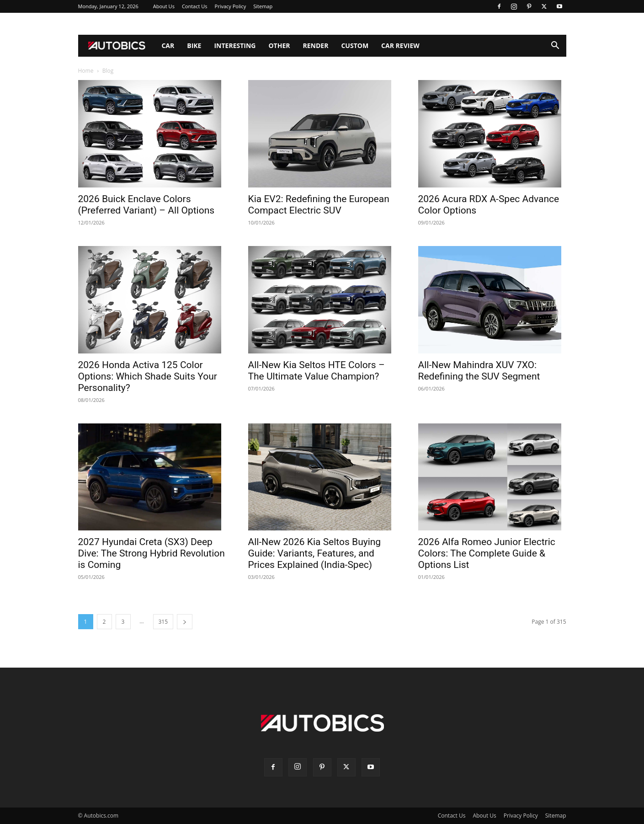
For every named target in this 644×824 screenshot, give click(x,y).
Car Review (400, 45)
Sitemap (263, 6)
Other (279, 45)
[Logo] (117, 46)
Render (316, 45)
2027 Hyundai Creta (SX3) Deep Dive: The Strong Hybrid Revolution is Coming (152, 553)
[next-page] (185, 622)
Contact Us (195, 6)
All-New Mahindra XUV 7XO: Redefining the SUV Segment (479, 371)
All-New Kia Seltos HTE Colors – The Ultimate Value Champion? (317, 371)
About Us (164, 6)
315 (163, 622)
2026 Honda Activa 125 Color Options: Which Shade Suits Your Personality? (148, 376)
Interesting (235, 45)
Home (86, 71)
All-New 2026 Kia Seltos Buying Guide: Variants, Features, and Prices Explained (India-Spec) (315, 553)
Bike (194, 45)
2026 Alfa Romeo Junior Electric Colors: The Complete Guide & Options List (487, 553)
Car (168, 45)
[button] (555, 46)
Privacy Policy (231, 6)
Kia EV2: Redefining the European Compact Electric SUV (319, 205)
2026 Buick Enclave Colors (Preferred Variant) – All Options (146, 205)
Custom (355, 45)
